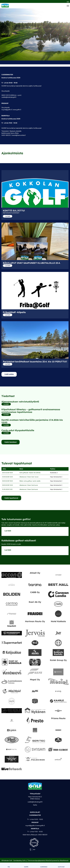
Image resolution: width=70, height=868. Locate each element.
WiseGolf (49, 860)
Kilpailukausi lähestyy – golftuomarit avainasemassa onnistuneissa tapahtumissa (31, 411)
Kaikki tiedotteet (11, 442)
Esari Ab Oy (35, 602)
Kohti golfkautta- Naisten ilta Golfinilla (30, 473)
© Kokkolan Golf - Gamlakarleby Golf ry (14, 860)
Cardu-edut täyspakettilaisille (18, 430)
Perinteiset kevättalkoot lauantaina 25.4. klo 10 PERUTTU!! (35, 362)
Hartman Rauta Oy (35, 621)
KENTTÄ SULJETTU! (14, 211)
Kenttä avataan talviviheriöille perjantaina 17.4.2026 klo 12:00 (32, 421)
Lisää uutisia (9, 374)
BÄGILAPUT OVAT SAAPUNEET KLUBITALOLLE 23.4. (32, 263)
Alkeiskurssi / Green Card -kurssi (29, 477)
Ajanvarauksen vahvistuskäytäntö (20, 402)
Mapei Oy (35, 680)
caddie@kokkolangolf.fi (35, 802)
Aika (4, 469)
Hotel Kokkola (58, 621)
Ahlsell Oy (35, 573)
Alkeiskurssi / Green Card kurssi (29, 485)
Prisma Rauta (58, 718)
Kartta (35, 805)
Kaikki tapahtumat (11, 498)
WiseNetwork (64, 860)
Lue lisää (8, 216)
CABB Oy (35, 592)
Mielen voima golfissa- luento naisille (30, 481)
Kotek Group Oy (58, 660)
